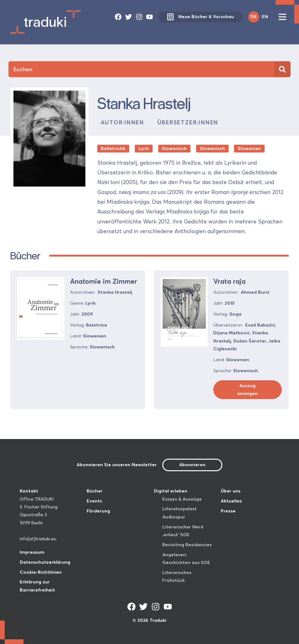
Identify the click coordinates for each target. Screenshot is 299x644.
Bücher (95, 491)
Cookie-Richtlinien (41, 572)
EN (265, 17)
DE (254, 17)
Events (94, 501)
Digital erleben (171, 491)
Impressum (32, 552)
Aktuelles (231, 501)
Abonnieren (192, 465)
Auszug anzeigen (247, 389)
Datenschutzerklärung (45, 562)
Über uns (231, 491)
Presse (228, 511)
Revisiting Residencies (187, 545)
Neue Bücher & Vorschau (201, 17)
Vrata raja (229, 281)
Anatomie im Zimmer (104, 281)
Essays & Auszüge (182, 499)
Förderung (98, 511)
